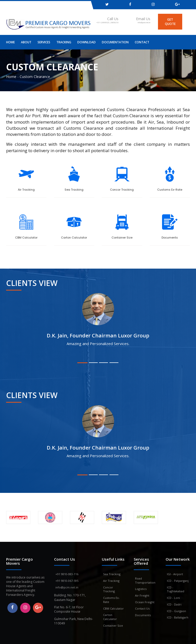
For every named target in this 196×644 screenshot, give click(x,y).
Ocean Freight (145, 602)
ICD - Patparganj (178, 581)
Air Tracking (111, 581)
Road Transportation (145, 580)
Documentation (115, 42)
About (26, 42)
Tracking (64, 42)
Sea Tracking (112, 574)
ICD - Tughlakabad (176, 589)
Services (44, 42)
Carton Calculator (110, 617)
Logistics (141, 589)
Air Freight (142, 595)
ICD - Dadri (174, 604)
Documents (143, 615)
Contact (142, 42)
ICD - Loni (173, 598)
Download (87, 42)
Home (10, 42)
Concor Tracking (109, 589)
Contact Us (142, 608)
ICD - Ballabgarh (178, 617)
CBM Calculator (113, 608)
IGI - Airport (175, 574)
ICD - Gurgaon (176, 611)
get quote (170, 22)
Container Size (113, 626)
